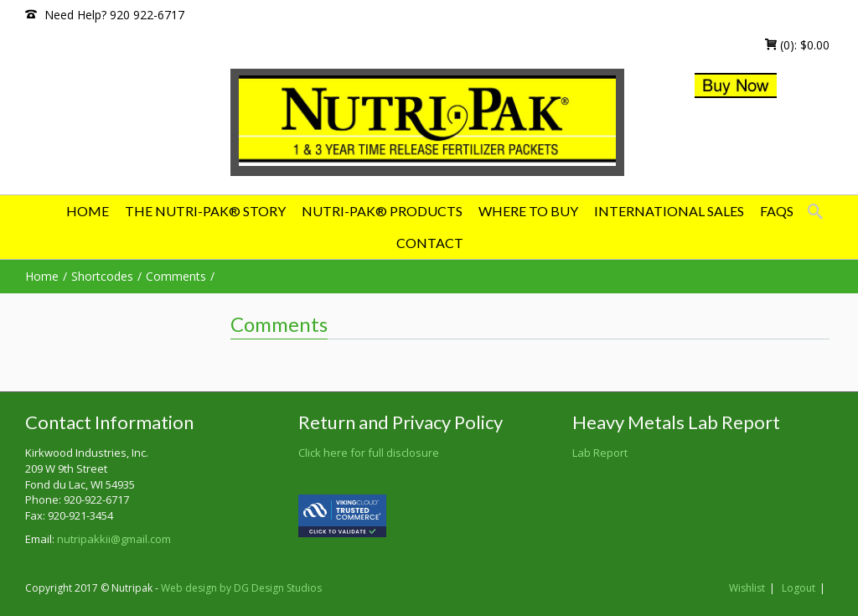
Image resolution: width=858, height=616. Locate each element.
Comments (176, 276)
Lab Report (600, 453)
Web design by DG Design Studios (241, 588)
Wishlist (747, 588)
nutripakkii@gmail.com (114, 539)
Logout (799, 588)
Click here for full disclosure (369, 453)
